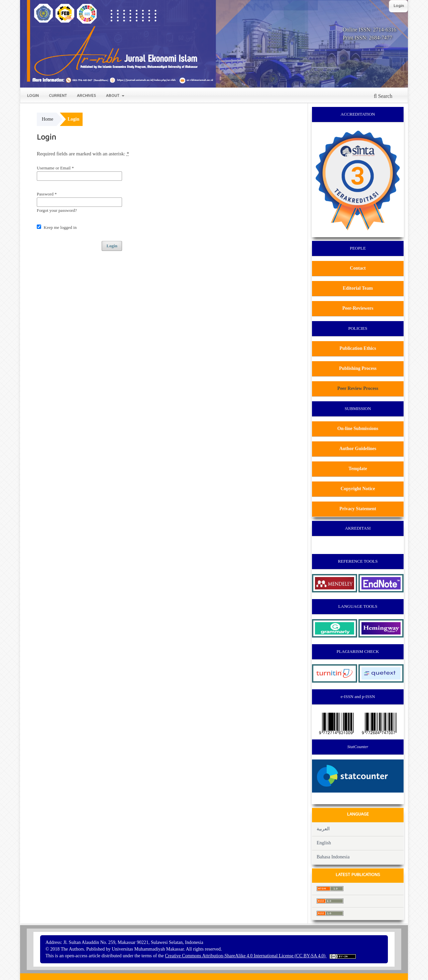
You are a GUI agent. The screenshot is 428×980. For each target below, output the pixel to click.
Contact (358, 268)
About (113, 96)
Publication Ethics (358, 348)
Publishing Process (358, 368)
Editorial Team (358, 288)
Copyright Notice (358, 489)
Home (47, 119)
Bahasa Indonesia (333, 857)
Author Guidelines (358, 449)
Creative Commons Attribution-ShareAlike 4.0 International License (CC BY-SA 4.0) (246, 956)
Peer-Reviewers (358, 308)
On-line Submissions (358, 429)
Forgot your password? (57, 210)
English (324, 843)
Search (383, 96)
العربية (323, 829)
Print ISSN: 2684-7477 (367, 38)
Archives (86, 96)
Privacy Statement (358, 509)
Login (33, 96)
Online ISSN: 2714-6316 (369, 30)
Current (58, 96)
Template (358, 469)
